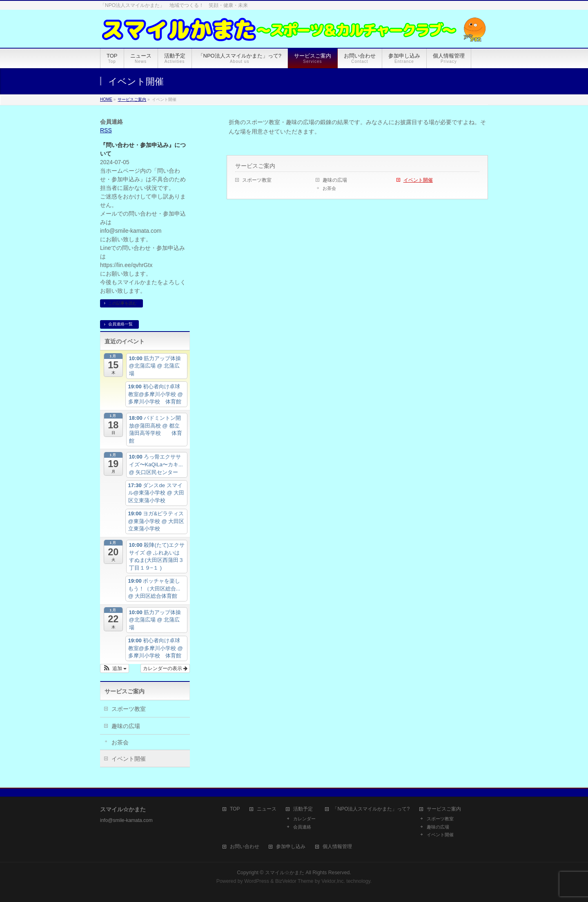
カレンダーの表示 (165, 668)
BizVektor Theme (294, 881)
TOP (235, 809)
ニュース (267, 809)
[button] (115, 668)
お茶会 (329, 188)
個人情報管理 (337, 847)
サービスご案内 (255, 166)
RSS (106, 130)
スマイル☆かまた (285, 873)
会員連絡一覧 (120, 324)
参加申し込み (291, 847)
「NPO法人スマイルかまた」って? (371, 809)
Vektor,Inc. (333, 881)
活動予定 (303, 809)
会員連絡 (302, 827)
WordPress (257, 881)
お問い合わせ (245, 847)
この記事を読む (122, 303)
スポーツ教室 (257, 180)
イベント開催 (418, 180)
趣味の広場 (335, 180)
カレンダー (304, 819)
